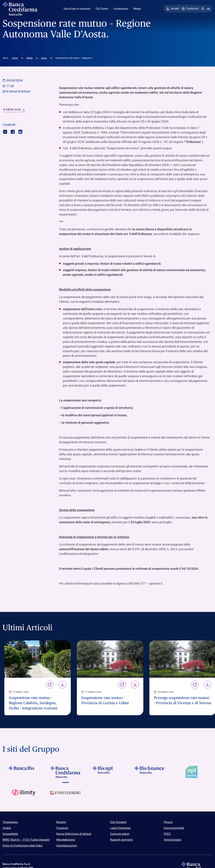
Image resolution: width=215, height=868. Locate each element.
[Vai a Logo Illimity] (24, 795)
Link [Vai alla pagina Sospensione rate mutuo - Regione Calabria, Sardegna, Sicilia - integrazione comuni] (50, 685)
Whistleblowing (66, 840)
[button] (203, 9)
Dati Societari (118, 822)
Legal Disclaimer (120, 828)
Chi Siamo (102, 9)
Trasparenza (10, 822)
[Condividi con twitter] (5, 131)
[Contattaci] (190, 9)
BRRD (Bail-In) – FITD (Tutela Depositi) (26, 840)
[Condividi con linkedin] (20, 131)
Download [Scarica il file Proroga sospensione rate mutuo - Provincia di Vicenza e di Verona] (208, 685)
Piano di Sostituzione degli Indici (23, 846)
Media (137, 9)
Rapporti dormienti (121, 840)
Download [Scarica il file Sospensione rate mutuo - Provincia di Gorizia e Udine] (135, 685)
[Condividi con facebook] (13, 131)
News (44, 58)
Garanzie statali (120, 834)
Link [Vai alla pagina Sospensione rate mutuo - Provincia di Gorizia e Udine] (122, 685)
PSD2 (167, 834)
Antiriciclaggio (173, 840)
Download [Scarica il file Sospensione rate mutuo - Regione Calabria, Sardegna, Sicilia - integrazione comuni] (62, 685)
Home (15, 58)
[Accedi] (173, 9)
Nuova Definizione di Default (74, 834)
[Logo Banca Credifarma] (22, 9)
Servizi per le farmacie (77, 9)
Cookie (7, 828)
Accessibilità (10, 834)
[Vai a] (107, 772)
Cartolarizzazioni (67, 846)
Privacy (168, 822)
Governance (121, 9)
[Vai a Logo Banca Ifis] (24, 772)
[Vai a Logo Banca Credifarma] (65, 772)
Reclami (61, 822)
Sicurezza (62, 828)
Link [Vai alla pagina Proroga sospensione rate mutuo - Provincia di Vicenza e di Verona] (195, 685)
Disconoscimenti (174, 828)
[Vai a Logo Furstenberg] (65, 795)
